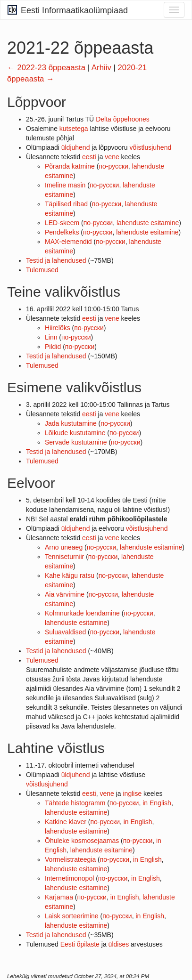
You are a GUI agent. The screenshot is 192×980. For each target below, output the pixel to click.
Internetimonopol (69, 878)
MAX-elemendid (68, 242)
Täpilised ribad (66, 204)
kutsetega (74, 129)
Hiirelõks (58, 328)
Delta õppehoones (123, 119)
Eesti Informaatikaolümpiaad (68, 10)
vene (112, 157)
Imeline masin (65, 185)
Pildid (53, 347)
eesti (89, 157)
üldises (119, 944)
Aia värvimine (65, 594)
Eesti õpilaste (80, 944)
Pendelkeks (62, 232)
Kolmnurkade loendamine (82, 613)
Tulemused (42, 270)
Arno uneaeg (64, 547)
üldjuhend (76, 147)
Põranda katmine (70, 166)
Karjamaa (59, 897)
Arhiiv (101, 68)
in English (157, 803)
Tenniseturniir (64, 557)
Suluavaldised (65, 632)
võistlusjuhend (151, 147)
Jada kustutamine (71, 423)
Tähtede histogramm (75, 803)
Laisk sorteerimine (72, 916)
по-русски (113, 166)
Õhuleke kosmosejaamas (82, 841)
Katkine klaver (66, 822)
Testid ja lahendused (56, 260)
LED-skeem (62, 223)
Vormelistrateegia (70, 859)
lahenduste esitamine (148, 223)
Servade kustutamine (76, 442)
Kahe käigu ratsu (70, 575)
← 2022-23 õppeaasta (46, 68)
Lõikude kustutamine (75, 433)
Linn (51, 337)
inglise (132, 794)
